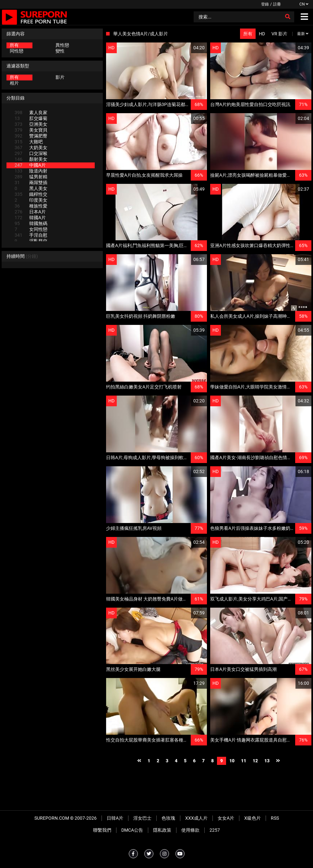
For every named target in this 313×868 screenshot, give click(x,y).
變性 (60, 51)
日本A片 (30, 212)
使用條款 (190, 830)
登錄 (265, 4)
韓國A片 (30, 218)
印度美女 (31, 200)
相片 (14, 83)
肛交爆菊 (31, 118)
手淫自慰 (31, 235)
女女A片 (226, 818)
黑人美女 (31, 188)
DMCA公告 (132, 830)
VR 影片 (279, 34)
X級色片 (253, 818)
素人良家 (31, 113)
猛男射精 (31, 177)
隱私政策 (162, 830)
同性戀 (17, 51)
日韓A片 (115, 818)
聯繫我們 (102, 830)
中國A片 (30, 165)
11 (244, 761)
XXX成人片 (196, 818)
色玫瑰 (168, 818)
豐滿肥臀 (31, 136)
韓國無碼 (31, 223)
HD (262, 34)
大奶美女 (31, 148)
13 (267, 761)
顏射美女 (31, 159)
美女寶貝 (31, 130)
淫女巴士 (142, 818)
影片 (60, 77)
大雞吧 (29, 142)
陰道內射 (31, 171)
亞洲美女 (31, 124)
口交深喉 (31, 153)
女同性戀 (31, 229)
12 (255, 761)
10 (232, 761)
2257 (215, 830)
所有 (14, 45)
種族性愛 (31, 206)
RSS (275, 818)
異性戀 (62, 45)
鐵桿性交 (31, 194)
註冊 (277, 4)
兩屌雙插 (31, 183)
